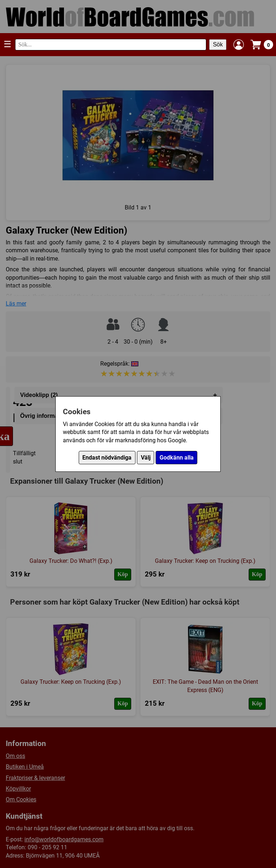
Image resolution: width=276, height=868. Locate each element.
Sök (218, 44)
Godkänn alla (177, 458)
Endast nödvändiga (107, 458)
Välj (146, 458)
